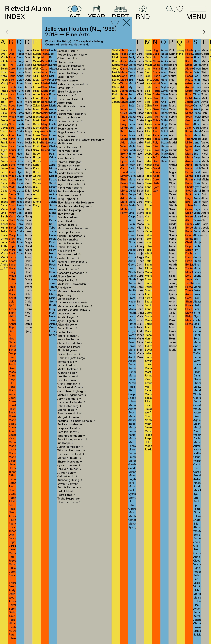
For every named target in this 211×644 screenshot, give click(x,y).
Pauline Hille (65, 332)
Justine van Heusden (72, 303)
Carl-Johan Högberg (72, 391)
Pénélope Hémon (68, 232)
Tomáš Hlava (67, 362)
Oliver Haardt (67, 58)
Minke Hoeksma (69, 369)
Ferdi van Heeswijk (71, 192)
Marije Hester (68, 299)
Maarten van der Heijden (75, 206)
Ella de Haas (67, 62)
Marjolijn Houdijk (69, 458)
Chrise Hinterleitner (70, 343)
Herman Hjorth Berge (73, 358)
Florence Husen (69, 502)
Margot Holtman (70, 417)
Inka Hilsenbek (68, 340)
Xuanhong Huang (70, 480)
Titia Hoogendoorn (71, 436)
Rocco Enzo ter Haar (72, 55)
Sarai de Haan (68, 51)
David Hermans (69, 266)
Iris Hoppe (65, 443)
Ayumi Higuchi (68, 321)
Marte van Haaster (71, 66)
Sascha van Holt (69, 414)
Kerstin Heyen (68, 317)
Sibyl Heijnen (66, 214)
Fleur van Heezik (69, 195)
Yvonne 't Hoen (67, 373)
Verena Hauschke (70, 177)
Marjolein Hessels (70, 291)
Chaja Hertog (67, 280)
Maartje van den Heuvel (74, 310)
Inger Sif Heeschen (71, 184)
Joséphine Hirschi (69, 347)
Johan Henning (68, 247)
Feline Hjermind (69, 354)
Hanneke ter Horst (71, 454)
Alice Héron (66, 277)
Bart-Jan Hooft (68, 432)
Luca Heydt (66, 314)
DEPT (120, 13)
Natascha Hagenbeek (73, 84)
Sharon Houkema (70, 462)
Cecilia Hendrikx (68, 240)
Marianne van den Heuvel (75, 306)
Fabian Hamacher (70, 121)
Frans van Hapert (68, 151)
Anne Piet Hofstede (70, 388)
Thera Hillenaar (68, 336)
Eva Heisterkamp (68, 218)
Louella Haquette (70, 155)
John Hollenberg (69, 406)
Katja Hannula (68, 136)
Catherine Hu (67, 476)
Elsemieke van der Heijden (76, 203)
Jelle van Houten (69, 469)
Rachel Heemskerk (71, 181)
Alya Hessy (66, 295)
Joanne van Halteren (72, 114)
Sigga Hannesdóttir (71, 132)
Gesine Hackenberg (71, 70)
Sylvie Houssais (69, 465)
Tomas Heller (67, 225)
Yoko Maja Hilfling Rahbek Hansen (81, 140)
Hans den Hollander (71, 402)
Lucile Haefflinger (70, 73)
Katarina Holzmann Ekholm (76, 421)
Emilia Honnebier (70, 425)
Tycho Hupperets (68, 499)
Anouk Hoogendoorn (72, 439)
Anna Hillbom (67, 328)
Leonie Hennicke (70, 243)
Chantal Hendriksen (71, 236)
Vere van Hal (67, 95)
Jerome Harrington (69, 162)
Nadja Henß (66, 251)
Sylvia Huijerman (68, 484)
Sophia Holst (67, 410)
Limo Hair (65, 88)
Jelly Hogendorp (69, 399)
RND (143, 13)
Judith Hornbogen (70, 447)
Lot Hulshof (65, 491)
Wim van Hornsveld (71, 451)
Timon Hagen (68, 81)
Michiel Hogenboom (72, 395)
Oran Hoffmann (69, 384)
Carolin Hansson (69, 147)
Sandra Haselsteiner (70, 173)
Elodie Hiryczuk (67, 351)
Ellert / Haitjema (69, 92)
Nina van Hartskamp (72, 169)
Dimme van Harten (69, 166)
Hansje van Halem (70, 99)
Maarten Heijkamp (69, 210)
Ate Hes (64, 288)
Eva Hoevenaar (69, 380)
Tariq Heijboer (68, 199)
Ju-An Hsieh (67, 473)
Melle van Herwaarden (73, 284)
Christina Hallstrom (71, 107)
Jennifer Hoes (68, 377)
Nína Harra (66, 158)
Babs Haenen (66, 77)
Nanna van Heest (70, 188)
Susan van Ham (69, 118)
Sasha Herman (68, 258)
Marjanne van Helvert (73, 229)
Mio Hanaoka (67, 125)
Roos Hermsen (68, 269)
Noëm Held (66, 221)
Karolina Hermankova (72, 262)
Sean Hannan (67, 129)
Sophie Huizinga (69, 487)
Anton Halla (65, 103)
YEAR (97, 13)
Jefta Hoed (66, 365)
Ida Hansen (65, 144)
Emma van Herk (69, 255)
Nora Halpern (66, 110)
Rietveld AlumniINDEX (29, 13)
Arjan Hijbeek (67, 325)
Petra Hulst (66, 495)
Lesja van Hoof (69, 428)
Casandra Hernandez (72, 273)
